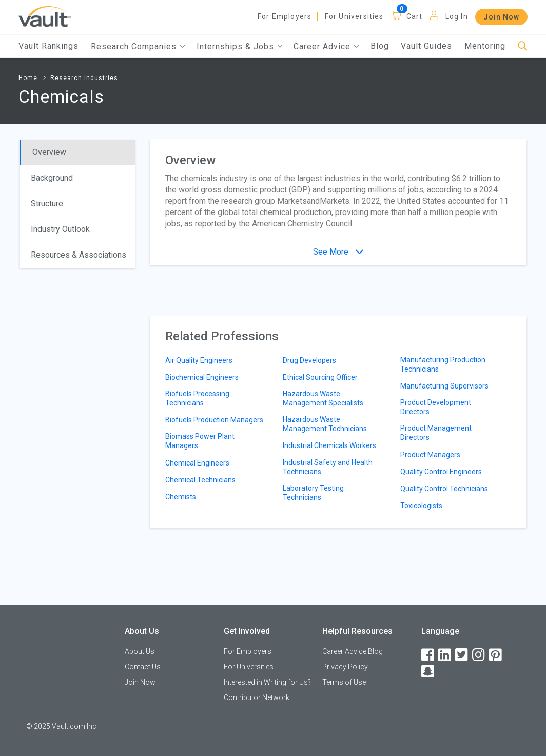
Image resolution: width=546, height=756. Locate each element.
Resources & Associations (79, 255)
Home (28, 78)
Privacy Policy (345, 667)
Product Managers (430, 455)
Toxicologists (421, 506)
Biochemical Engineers (202, 377)
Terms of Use (344, 682)
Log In (457, 16)
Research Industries (84, 78)
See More (338, 252)
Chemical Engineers (197, 463)
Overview (49, 152)
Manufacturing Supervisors (444, 386)
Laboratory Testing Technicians (313, 493)
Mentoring (485, 46)
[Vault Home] (45, 16)
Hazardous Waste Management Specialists (323, 398)
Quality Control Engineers (441, 472)
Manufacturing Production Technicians (443, 364)
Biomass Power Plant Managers (200, 441)
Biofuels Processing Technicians (197, 398)
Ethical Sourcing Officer (320, 377)
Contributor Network (257, 697)
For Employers (285, 16)
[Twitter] (462, 655)
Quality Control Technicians (444, 489)
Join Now (501, 17)
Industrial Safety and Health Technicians (328, 467)
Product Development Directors (436, 407)
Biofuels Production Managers (214, 420)
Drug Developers (309, 360)
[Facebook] (428, 655)
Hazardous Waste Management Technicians (325, 424)
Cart (415, 16)
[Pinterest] (496, 655)
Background (52, 178)
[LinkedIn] (445, 655)
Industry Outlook (60, 229)
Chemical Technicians (200, 480)
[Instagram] (479, 655)
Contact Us (143, 667)
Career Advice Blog (353, 651)
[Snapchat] (428, 672)
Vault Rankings (48, 46)
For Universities (354, 16)
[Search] (523, 46)
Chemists (181, 497)
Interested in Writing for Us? (267, 682)
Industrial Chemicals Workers (329, 445)
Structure (47, 203)
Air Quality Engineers (199, 360)
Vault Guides (426, 46)
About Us (140, 651)
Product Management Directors (436, 433)
